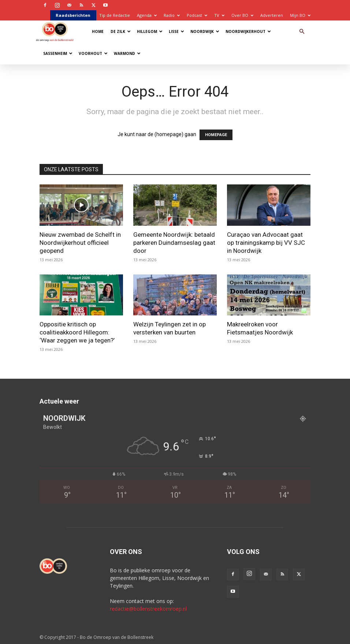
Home (98, 31)
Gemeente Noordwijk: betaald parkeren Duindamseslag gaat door (174, 243)
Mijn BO (300, 15)
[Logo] (57, 31)
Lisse (176, 31)
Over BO (242, 15)
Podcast (197, 15)
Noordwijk (205, 31)
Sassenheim (58, 53)
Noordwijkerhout (248, 31)
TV (219, 15)
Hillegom (150, 31)
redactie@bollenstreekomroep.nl (148, 609)
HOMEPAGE (216, 135)
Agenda (147, 15)
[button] (302, 32)
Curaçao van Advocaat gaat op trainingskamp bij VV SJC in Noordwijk (266, 243)
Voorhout (93, 53)
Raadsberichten (73, 15)
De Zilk (121, 31)
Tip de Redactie (115, 15)
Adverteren (272, 15)
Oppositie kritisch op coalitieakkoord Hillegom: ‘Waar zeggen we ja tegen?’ (77, 332)
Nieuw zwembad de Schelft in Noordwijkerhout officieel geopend (80, 243)
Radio (172, 15)
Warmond (127, 53)
